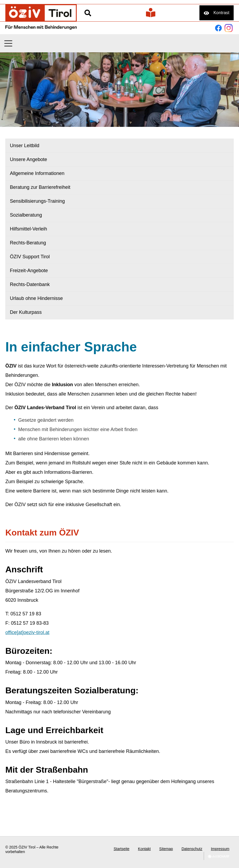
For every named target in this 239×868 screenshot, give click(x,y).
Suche (88, 13)
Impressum (220, 849)
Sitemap (166, 849)
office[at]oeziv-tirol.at (27, 632)
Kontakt (144, 849)
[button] (8, 43)
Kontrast (221, 13)
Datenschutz (192, 849)
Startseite (122, 849)
